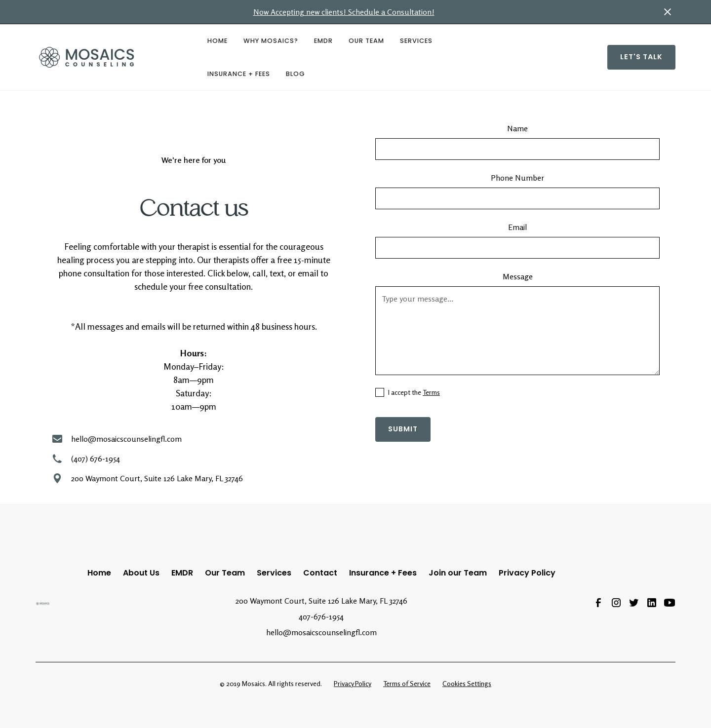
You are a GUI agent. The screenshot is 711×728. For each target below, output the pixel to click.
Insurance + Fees (239, 74)
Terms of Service (407, 683)
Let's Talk (641, 57)
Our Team (366, 41)
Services (416, 41)
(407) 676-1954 (96, 459)
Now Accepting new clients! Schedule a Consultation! (344, 12)
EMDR (323, 41)
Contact (320, 573)
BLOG (296, 74)
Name (517, 128)
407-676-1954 (321, 616)
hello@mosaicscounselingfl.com (321, 632)
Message (518, 276)
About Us (141, 573)
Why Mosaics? (271, 41)
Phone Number (517, 178)
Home (99, 573)
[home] (114, 57)
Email (517, 227)
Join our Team (458, 573)
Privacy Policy (527, 573)
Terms (431, 392)
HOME (217, 41)
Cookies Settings (467, 683)
